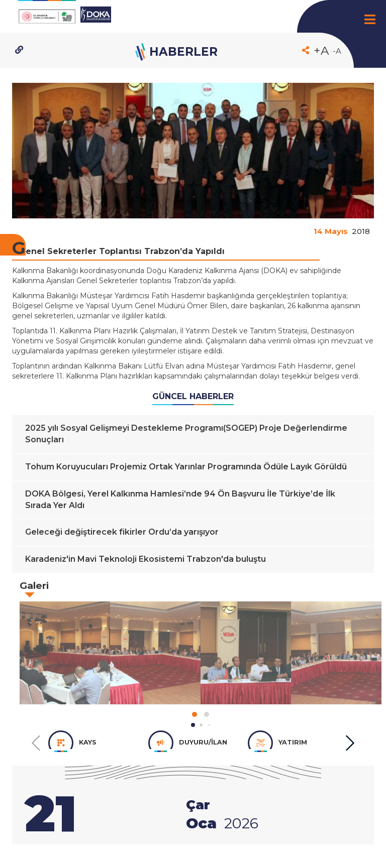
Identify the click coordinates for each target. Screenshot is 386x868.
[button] (193, 725)
